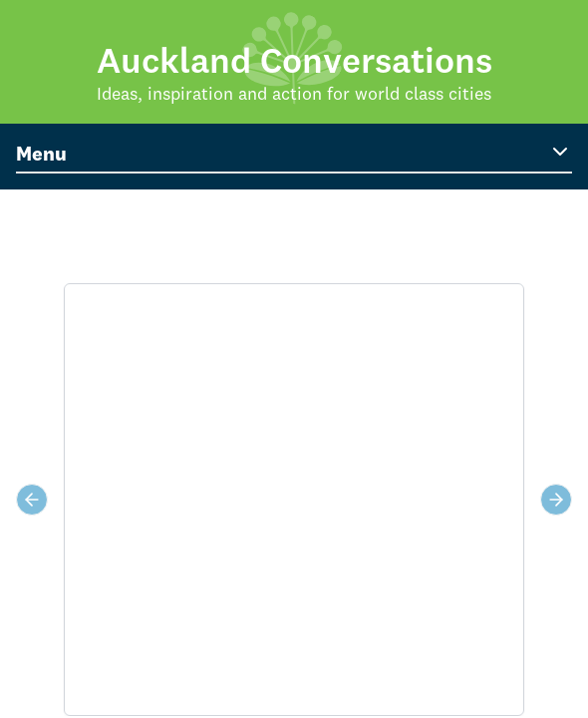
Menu (294, 153)
